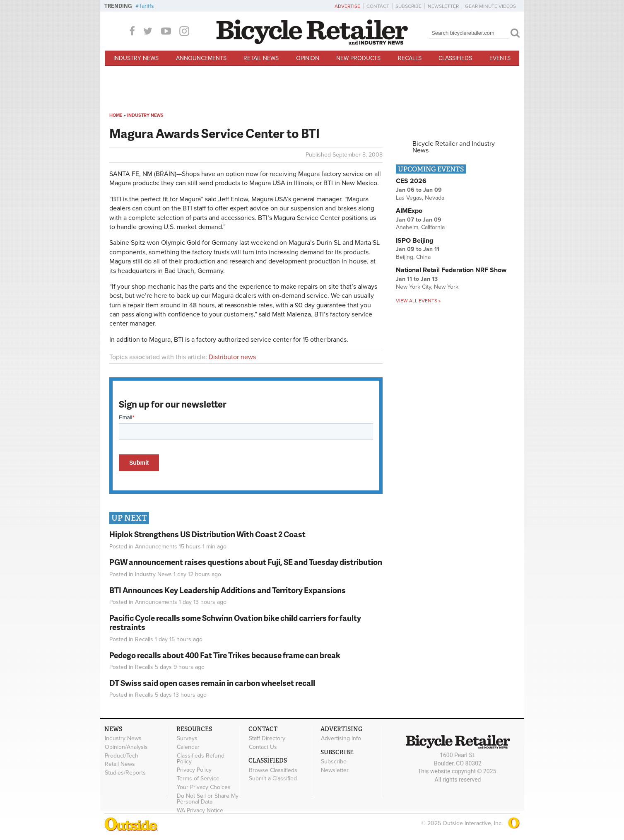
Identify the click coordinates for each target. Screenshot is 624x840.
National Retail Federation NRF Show (451, 270)
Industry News (136, 58)
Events (500, 58)
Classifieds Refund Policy (201, 758)
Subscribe (408, 6)
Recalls (410, 58)
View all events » (418, 301)
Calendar (188, 747)
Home (116, 115)
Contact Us (263, 747)
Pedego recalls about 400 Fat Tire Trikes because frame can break (225, 655)
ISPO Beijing (414, 241)
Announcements (201, 58)
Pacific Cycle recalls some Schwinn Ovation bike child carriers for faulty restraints (235, 623)
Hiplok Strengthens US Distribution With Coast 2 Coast (207, 534)
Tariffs (146, 6)
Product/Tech (122, 756)
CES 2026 (411, 181)
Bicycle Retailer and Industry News (454, 147)
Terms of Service (198, 779)
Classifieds (455, 58)
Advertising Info (341, 739)
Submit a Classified (273, 779)
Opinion (308, 58)
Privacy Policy (194, 770)
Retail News (261, 58)
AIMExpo (409, 211)
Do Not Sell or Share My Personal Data (208, 799)
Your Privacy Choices (204, 787)
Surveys (187, 739)
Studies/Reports (125, 773)
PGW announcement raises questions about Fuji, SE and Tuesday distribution (246, 562)
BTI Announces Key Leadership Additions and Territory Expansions (228, 590)
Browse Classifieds (273, 770)
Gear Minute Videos (490, 6)
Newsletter (443, 6)
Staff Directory (267, 739)
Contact (378, 6)
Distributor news (232, 357)
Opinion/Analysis (126, 747)
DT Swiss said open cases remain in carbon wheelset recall (212, 683)
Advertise (347, 6)
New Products (358, 58)
